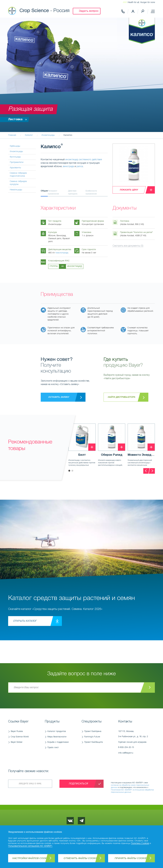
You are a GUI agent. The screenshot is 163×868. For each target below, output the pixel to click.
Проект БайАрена (93, 731)
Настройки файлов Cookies (32, 858)
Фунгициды (15, 157)
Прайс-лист (53, 748)
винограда (68, 166)
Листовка (18, 120)
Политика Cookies (140, 843)
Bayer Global (17, 742)
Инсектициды (16, 151)
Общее (44, 191)
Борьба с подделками (58, 742)
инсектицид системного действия (84, 160)
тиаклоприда (62, 253)
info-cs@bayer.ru (126, 753)
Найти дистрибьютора (121, 397)
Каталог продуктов (57, 731)
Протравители (17, 162)
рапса (80, 166)
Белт (82, 455)
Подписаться (78, 784)
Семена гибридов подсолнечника (18, 175)
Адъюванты (15, 168)
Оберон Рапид (112, 455)
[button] (69, 471)
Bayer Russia (17, 731)
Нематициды (16, 190)
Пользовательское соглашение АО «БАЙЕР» (30, 846)
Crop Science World (20, 737)
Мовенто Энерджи (141, 455)
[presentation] (146, 471)
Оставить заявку (59, 397)
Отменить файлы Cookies (81, 858)
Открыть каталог (25, 621)
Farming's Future (92, 737)
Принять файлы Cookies (131, 858)
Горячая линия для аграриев (135, 746)
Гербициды (15, 146)
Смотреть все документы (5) (128, 246)
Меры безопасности (57, 737)
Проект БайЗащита (93, 742)
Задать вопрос (89, 11)
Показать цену (129, 190)
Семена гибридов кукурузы (18, 183)
